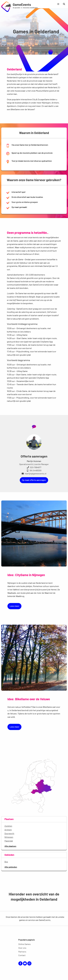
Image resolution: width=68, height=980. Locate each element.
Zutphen (8, 826)
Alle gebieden (11, 867)
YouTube (25, 963)
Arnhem (8, 830)
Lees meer (14, 606)
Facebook (20, 963)
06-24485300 (34, 470)
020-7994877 (34, 467)
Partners (22, 952)
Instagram (29, 963)
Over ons (22, 948)
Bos (6, 862)
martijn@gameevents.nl (34, 473)
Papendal (9, 841)
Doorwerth (9, 833)
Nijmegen (9, 837)
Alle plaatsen (10, 846)
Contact (22, 955)
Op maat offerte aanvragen (34, 480)
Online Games (25, 944)
